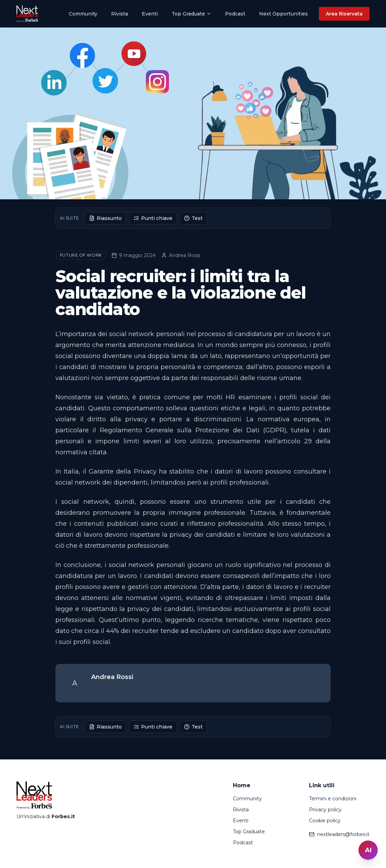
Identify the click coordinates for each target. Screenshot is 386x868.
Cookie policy (325, 821)
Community (83, 14)
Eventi (150, 14)
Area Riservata (344, 14)
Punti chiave (153, 218)
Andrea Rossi (181, 255)
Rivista (120, 14)
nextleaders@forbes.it (339, 834)
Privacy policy (325, 810)
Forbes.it (63, 816)
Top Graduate (191, 14)
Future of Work (81, 255)
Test (193, 218)
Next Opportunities (283, 14)
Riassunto (105, 218)
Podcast (235, 14)
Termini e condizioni (333, 799)
